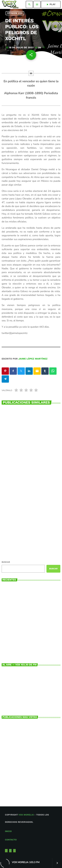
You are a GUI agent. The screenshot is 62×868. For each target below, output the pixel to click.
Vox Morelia (26, 815)
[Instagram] (10, 851)
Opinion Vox (15, 13)
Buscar (6, 562)
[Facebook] (15, 851)
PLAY (51, 4)
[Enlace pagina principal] (10, 4)
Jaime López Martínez (33, 359)
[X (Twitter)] (6, 851)
